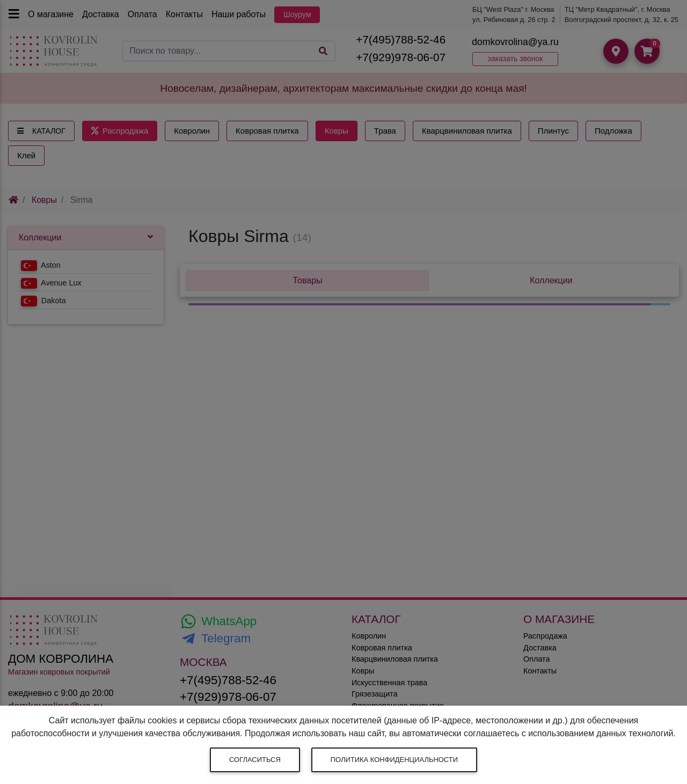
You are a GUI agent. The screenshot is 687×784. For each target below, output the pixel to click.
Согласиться (255, 760)
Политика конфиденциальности (394, 760)
